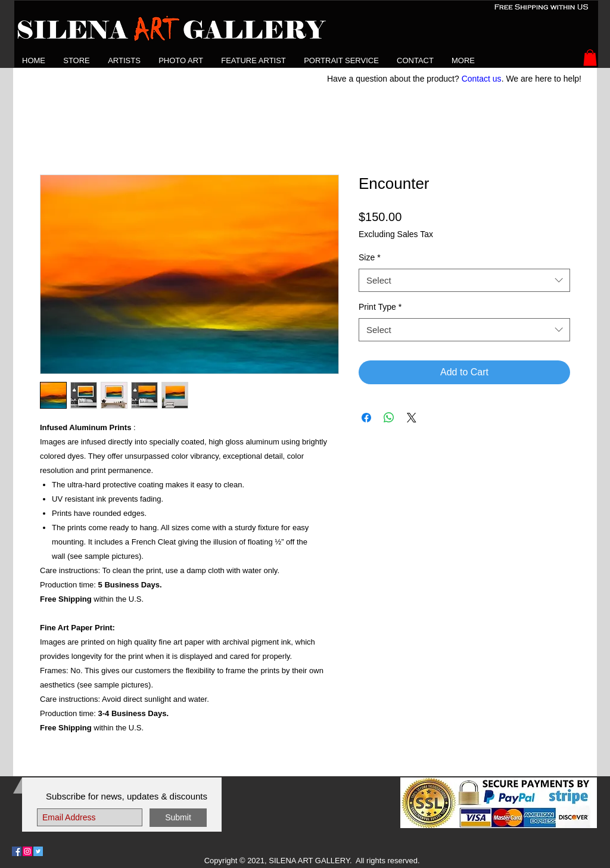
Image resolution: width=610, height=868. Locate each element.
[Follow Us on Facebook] (17, 851)
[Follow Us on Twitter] (38, 851)
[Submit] (178, 818)
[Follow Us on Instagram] (27, 851)
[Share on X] (412, 418)
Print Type (380, 307)
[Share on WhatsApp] (389, 418)
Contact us (482, 79)
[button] (124, 60)
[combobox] (464, 280)
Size (370, 257)
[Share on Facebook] (366, 418)
